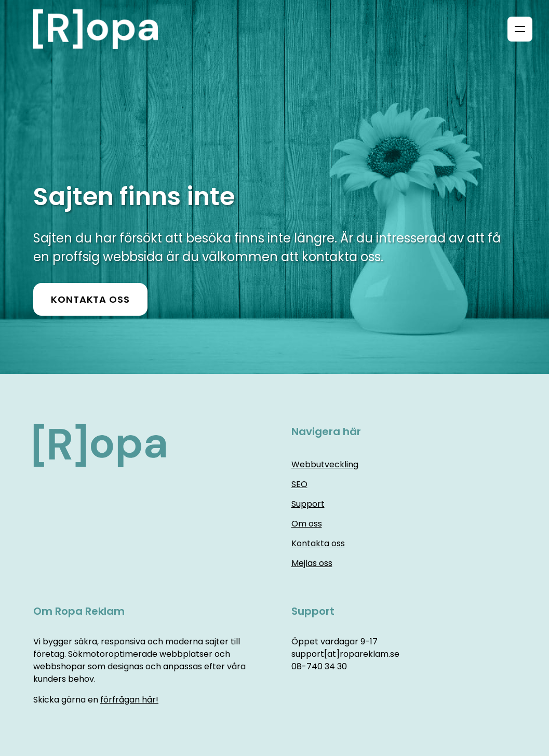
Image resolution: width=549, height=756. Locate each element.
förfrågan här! (129, 700)
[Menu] (520, 29)
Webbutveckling (325, 464)
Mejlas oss (312, 563)
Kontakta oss (90, 299)
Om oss (307, 524)
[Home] (100, 29)
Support (308, 504)
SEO (299, 484)
